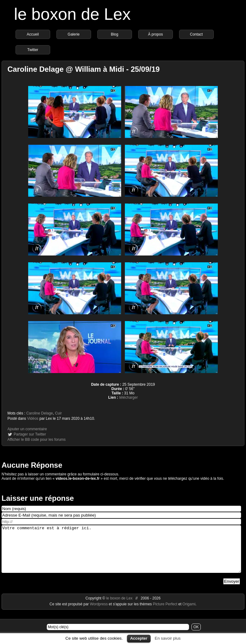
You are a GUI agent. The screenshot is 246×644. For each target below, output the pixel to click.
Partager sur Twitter (30, 434)
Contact (196, 34)
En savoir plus (168, 638)
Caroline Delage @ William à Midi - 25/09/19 (83, 69)
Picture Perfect (165, 613)
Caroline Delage (40, 413)
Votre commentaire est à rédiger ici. (121, 554)
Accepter (139, 638)
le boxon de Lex (72, 14)
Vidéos (33, 419)
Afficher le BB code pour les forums (37, 440)
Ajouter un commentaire (27, 429)
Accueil (33, 34)
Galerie (74, 34)
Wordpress (99, 613)
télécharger (129, 397)
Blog (115, 34)
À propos (156, 34)
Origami (189, 613)
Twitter (33, 50)
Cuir (58, 413)
